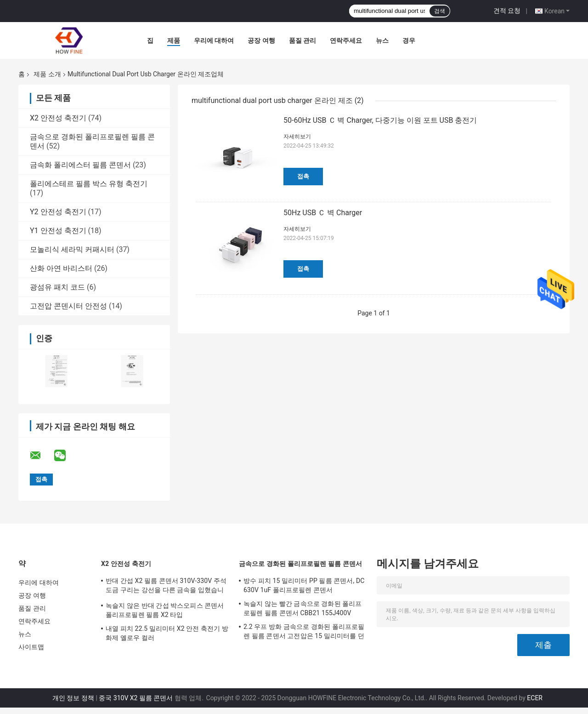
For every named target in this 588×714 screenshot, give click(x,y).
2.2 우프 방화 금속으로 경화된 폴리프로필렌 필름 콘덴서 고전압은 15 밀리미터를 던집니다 (304, 633)
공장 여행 (261, 40)
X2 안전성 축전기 (58, 118)
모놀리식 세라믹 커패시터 (72, 249)
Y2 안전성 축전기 (58, 212)
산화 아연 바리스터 (61, 268)
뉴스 (382, 40)
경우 (409, 40)
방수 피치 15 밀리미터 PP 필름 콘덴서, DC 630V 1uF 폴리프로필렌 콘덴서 (304, 585)
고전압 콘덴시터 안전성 (68, 306)
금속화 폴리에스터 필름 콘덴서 (80, 165)
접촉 (303, 176)
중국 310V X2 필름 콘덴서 (136, 698)
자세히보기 (297, 137)
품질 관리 (302, 40)
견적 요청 (507, 11)
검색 (440, 11)
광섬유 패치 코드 (57, 287)
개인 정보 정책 (73, 698)
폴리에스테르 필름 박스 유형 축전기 (89, 184)
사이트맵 (31, 647)
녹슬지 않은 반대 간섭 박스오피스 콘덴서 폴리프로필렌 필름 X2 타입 (165, 610)
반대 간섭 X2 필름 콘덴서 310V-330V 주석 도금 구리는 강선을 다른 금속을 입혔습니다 (166, 587)
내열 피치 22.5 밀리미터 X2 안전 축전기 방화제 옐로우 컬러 (167, 633)
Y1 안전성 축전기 (58, 231)
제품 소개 (47, 74)
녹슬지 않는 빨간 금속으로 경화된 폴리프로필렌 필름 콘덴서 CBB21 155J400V (303, 608)
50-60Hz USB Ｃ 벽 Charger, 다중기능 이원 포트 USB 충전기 (380, 120)
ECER (535, 698)
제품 (174, 40)
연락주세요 (346, 40)
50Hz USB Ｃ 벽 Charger (323, 213)
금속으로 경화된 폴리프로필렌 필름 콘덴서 (300, 564)
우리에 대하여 (214, 40)
